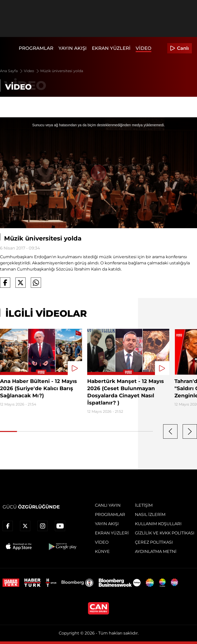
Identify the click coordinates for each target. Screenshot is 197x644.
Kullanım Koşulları (158, 524)
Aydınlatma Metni (156, 551)
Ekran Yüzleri (111, 48)
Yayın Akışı (73, 48)
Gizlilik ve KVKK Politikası (165, 533)
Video (144, 48)
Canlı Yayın (108, 505)
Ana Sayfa (12, 71)
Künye (102, 551)
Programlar (36, 48)
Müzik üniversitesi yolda (62, 71)
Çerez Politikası (154, 542)
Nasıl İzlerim (150, 515)
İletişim (144, 505)
